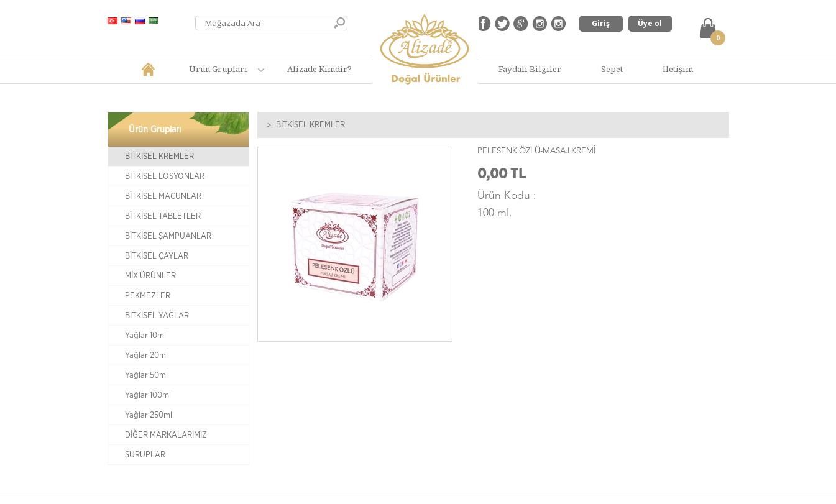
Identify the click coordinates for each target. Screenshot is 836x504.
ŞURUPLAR (145, 455)
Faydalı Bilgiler (530, 69)
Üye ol (650, 23)
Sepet (612, 69)
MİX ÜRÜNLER (150, 276)
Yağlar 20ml (146, 355)
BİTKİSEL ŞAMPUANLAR (168, 236)
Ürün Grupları (218, 69)
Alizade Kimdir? (319, 69)
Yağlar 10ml (145, 336)
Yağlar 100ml (148, 395)
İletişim (678, 69)
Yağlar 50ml (146, 375)
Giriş (601, 23)
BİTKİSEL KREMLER (159, 157)
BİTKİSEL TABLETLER (163, 216)
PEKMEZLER (148, 296)
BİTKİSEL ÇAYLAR (157, 256)
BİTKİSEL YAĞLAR (157, 316)
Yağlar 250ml (149, 415)
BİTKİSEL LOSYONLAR (165, 176)
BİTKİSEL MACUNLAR (163, 196)
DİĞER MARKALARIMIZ (166, 435)
